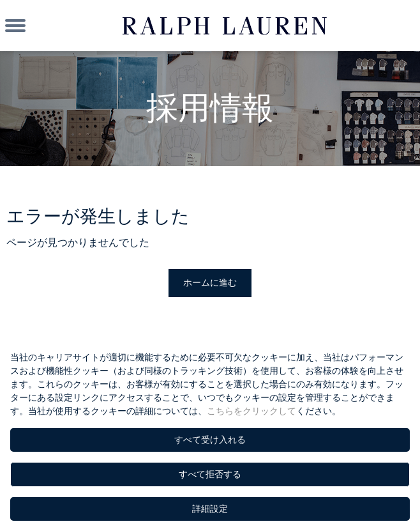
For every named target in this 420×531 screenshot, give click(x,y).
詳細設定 (210, 509)
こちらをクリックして (251, 411)
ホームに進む (210, 282)
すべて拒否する (210, 474)
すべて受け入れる (210, 440)
